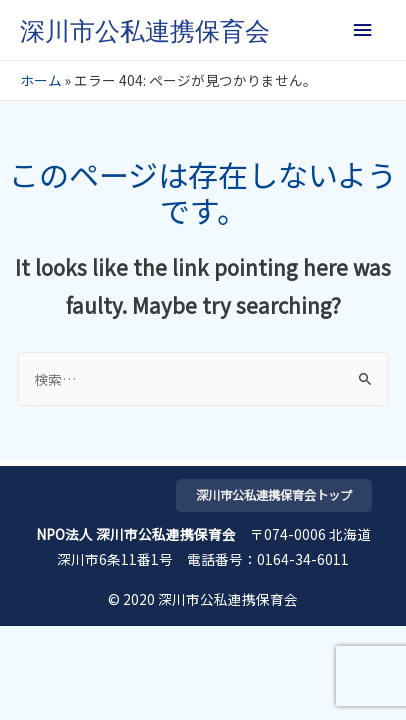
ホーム (41, 80)
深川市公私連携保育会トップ (274, 495)
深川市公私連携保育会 (145, 31)
